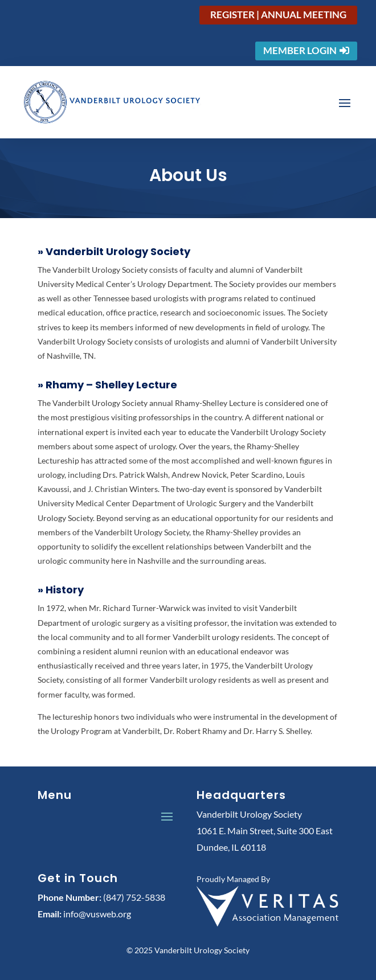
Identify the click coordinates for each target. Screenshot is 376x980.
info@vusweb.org (97, 914)
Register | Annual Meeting (278, 15)
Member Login (300, 50)
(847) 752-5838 (134, 897)
